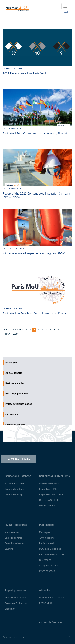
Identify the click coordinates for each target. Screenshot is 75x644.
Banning (9, 549)
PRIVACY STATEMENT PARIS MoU (51, 600)
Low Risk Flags (47, 506)
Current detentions (14, 489)
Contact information (51, 622)
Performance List (48, 543)
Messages (44, 532)
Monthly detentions (49, 483)
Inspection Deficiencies (51, 495)
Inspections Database (18, 476)
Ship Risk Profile (13, 538)
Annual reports (47, 538)
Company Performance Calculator (17, 606)
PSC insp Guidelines (50, 549)
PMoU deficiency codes (51, 554)
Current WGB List (48, 500)
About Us (45, 590)
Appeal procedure (16, 590)
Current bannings (14, 495)
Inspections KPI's (48, 489)
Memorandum (12, 532)
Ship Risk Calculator (15, 598)
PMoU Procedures (16, 525)
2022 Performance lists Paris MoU (24, 73)
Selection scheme (14, 543)
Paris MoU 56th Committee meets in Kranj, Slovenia (35, 133)
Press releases (47, 571)
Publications (47, 525)
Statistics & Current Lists (54, 476)
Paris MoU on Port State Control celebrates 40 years (35, 313)
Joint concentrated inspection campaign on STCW (34, 253)
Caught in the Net (48, 565)
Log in (66, 12)
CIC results (45, 560)
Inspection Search (14, 483)
